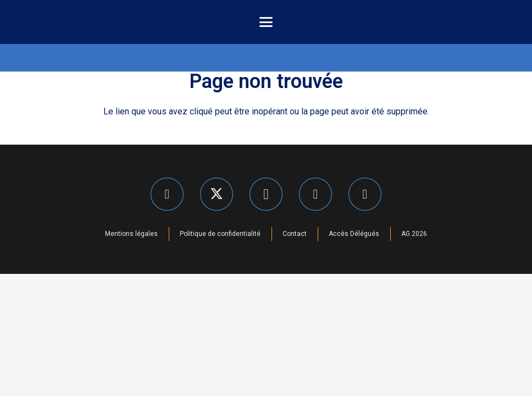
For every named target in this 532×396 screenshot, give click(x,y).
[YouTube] (365, 194)
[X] (217, 194)
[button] (266, 22)
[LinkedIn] (315, 194)
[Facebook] (167, 194)
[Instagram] (266, 194)
